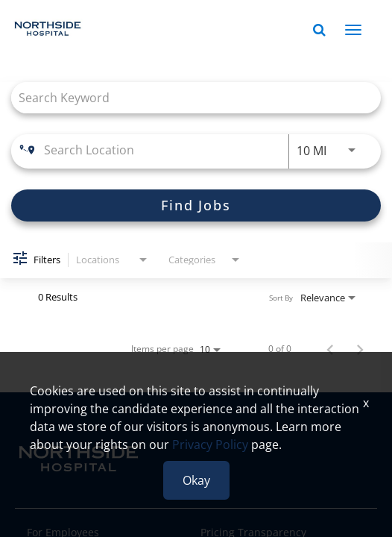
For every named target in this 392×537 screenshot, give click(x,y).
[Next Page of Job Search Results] (360, 349)
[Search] (196, 205)
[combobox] (189, 97)
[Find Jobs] (196, 205)
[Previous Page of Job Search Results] (330, 349)
